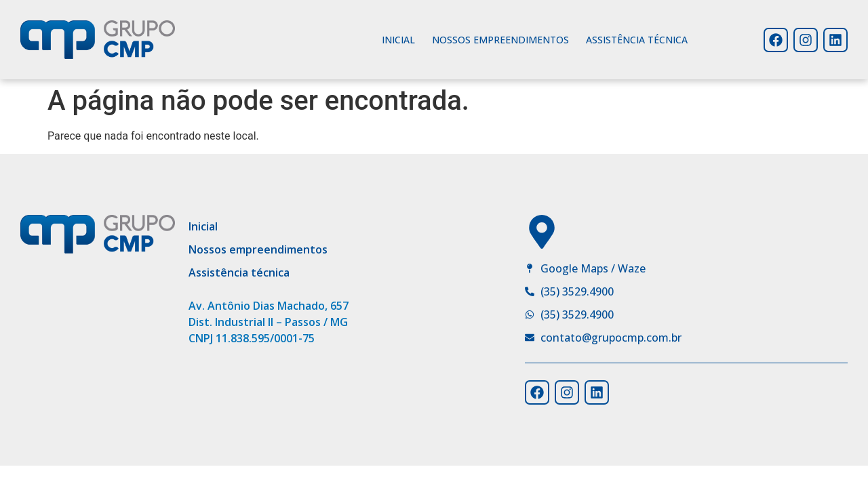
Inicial (398, 40)
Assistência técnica (637, 40)
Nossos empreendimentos (500, 40)
